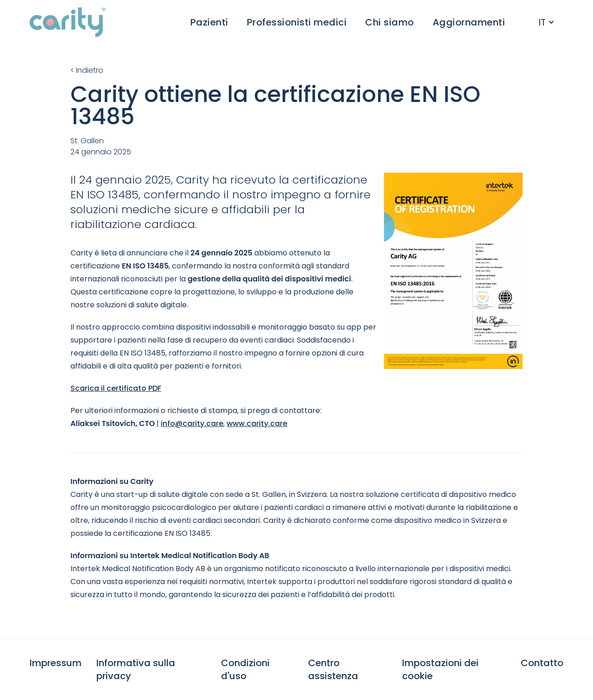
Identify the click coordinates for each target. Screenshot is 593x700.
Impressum (56, 663)
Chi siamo (390, 22)
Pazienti (209, 22)
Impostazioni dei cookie (440, 669)
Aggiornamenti (469, 22)
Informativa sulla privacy (136, 669)
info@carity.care (192, 423)
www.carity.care (257, 423)
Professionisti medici (297, 22)
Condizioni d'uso (245, 669)
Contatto (542, 663)
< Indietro (87, 70)
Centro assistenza (333, 669)
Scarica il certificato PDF (116, 388)
